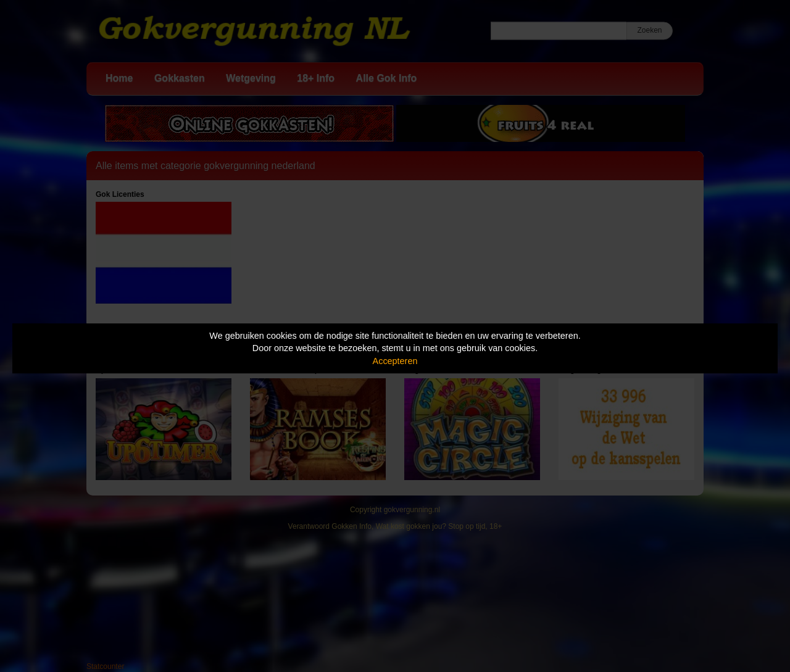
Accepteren (395, 361)
